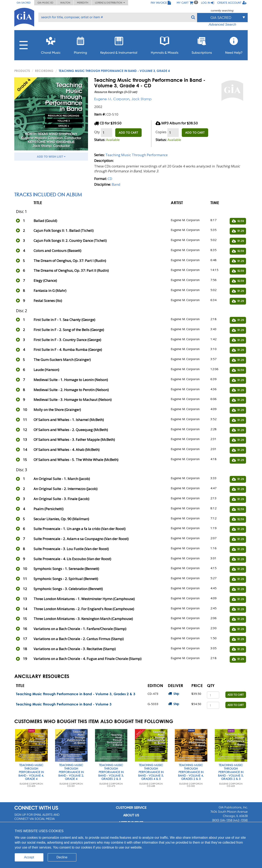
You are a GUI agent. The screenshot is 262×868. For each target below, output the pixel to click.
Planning (80, 44)
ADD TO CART (128, 133)
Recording (44, 71)
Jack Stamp (142, 99)
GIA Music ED (45, 3)
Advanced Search (222, 24)
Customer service (131, 808)
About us (131, 815)
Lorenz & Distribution (110, 3)
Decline (62, 857)
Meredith (83, 3)
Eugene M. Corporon (112, 99)
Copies (161, 132)
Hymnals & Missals (165, 44)
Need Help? (234, 44)
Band (116, 184)
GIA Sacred (24, 3)
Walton (65, 3)
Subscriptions (202, 44)
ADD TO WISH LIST (51, 157)
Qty (97, 132)
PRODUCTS (22, 71)
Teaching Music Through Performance (137, 155)
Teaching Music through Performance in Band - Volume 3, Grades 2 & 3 (76, 694)
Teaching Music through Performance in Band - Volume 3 (64, 704)
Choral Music (51, 44)
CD (110, 179)
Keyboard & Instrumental (119, 44)
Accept (29, 857)
